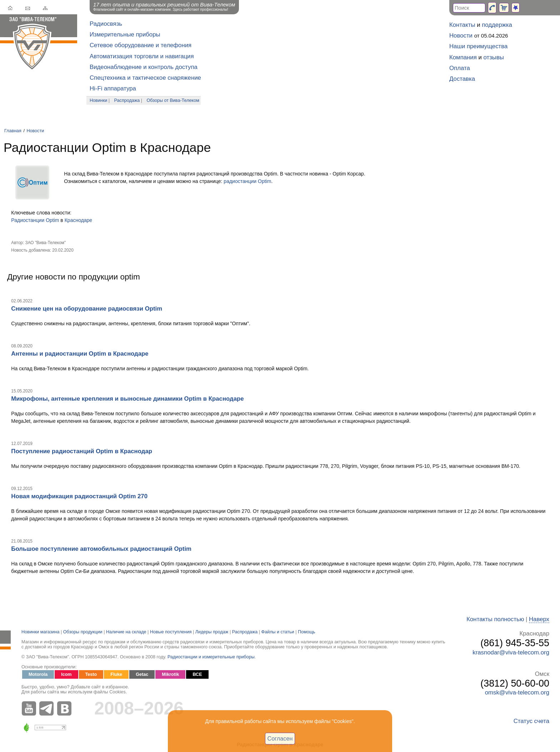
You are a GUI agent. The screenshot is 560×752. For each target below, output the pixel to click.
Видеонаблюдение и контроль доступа (144, 67)
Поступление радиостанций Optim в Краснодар (82, 451)
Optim (52, 220)
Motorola (38, 674)
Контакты (462, 25)
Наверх (539, 619)
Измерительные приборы (125, 34)
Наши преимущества (478, 46)
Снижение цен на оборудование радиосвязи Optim (87, 309)
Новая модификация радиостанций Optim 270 (79, 496)
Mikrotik (170, 674)
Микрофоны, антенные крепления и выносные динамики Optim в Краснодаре (127, 399)
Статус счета (531, 721)
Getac (142, 674)
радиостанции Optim (247, 181)
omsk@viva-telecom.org (517, 692)
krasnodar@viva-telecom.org (511, 652)
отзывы (494, 57)
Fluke (116, 674)
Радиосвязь (106, 24)
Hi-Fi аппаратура (113, 88)
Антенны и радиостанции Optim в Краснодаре (80, 354)
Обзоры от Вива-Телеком (173, 100)
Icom (66, 674)
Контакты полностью (495, 619)
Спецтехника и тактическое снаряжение (145, 78)
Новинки (98, 100)
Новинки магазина (40, 632)
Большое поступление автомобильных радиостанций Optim (101, 549)
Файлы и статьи (278, 632)
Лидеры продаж (212, 632)
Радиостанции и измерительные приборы (211, 657)
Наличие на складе (126, 632)
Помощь (307, 632)
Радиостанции (28, 220)
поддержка (497, 25)
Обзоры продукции (83, 632)
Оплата (460, 68)
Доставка (462, 79)
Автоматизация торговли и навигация (142, 56)
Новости (35, 131)
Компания (463, 57)
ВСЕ (197, 674)
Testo (91, 674)
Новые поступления (171, 632)
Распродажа (127, 100)
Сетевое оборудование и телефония (141, 45)
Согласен (280, 738)
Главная (13, 131)
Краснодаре (78, 220)
